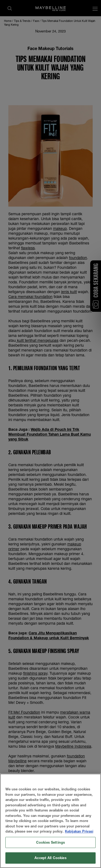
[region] (50, 821)
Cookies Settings (50, 842)
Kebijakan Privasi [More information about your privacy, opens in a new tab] (79, 831)
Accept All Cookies (50, 858)
